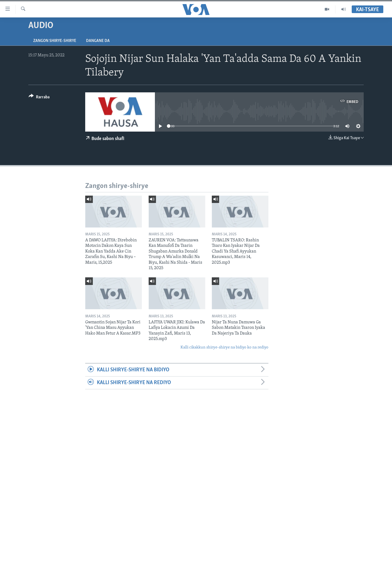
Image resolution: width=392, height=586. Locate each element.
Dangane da (98, 41)
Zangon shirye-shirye (55, 41)
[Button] (39, 98)
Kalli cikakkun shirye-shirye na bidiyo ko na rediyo (224, 347)
